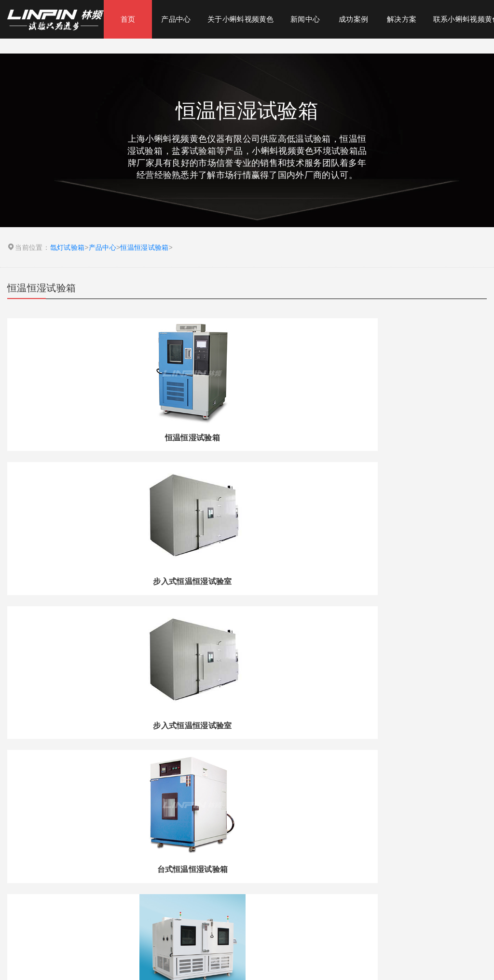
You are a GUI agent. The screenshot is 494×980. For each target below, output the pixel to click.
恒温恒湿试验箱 (144, 247)
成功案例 (353, 19)
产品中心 (176, 19)
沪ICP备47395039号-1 (305, 955)
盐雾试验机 (229, 886)
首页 (128, 19)
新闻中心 (305, 19)
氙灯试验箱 (68, 247)
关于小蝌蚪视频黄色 (241, 19)
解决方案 (402, 19)
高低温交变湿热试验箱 (310, 886)
